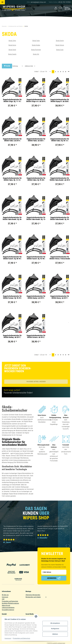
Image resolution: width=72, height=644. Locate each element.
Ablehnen (55, 634)
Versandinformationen (8, 610)
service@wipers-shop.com (38, 2)
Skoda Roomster (36, 50)
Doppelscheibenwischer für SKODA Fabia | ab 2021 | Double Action (36, 140)
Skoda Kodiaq (36, 45)
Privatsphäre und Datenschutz (10, 601)
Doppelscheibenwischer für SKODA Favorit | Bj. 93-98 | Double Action (36, 258)
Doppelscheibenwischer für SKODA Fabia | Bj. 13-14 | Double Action (12, 179)
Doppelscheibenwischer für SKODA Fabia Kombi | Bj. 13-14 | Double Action (36, 218)
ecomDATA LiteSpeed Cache (59, 643)
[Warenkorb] (67, 8)
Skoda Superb (12, 54)
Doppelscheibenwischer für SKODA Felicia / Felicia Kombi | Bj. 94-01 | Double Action (60, 258)
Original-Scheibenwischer (21, 460)
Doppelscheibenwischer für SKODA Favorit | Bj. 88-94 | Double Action (12, 258)
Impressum (5, 597)
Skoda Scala (60, 50)
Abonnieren (54, 578)
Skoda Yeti (36, 54)
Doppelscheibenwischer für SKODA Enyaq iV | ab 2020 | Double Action (60, 100)
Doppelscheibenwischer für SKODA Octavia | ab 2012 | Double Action (36, 336)
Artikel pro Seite (29, 66)
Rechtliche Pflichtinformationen (10, 603)
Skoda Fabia (36, 41)
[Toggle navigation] (2, 2)
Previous (66, 546)
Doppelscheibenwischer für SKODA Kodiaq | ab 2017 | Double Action (12, 336)
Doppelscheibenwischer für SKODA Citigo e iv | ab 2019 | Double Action (36, 100)
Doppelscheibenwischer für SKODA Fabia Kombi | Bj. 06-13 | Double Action (12, 218)
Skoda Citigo (12, 41)
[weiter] (69, 72)
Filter (7, 66)
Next (69, 546)
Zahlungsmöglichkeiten (8, 608)
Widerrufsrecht (6, 606)
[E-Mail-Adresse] (54, 572)
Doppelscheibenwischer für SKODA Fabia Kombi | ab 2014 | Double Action (60, 179)
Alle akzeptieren (55, 623)
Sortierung (15, 66)
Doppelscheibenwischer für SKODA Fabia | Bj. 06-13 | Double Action (60, 140)
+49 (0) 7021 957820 (64, 2)
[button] (56, 8)
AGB (3, 599)
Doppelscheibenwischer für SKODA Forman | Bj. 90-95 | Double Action (12, 297)
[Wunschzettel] (60, 8)
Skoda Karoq (12, 45)
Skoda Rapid (12, 50)
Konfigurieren (55, 629)
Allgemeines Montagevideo (33, 595)
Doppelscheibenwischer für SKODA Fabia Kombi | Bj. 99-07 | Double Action (60, 218)
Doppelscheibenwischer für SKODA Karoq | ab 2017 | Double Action (60, 297)
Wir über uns (5, 595)
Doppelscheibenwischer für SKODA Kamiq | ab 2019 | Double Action (36, 297)
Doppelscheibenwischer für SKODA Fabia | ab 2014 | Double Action (12, 140)
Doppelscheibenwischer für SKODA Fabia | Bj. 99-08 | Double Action (36, 179)
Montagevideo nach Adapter (33, 597)
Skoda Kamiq (60, 41)
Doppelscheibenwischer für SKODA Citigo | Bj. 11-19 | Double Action (12, 100)
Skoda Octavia (60, 45)
